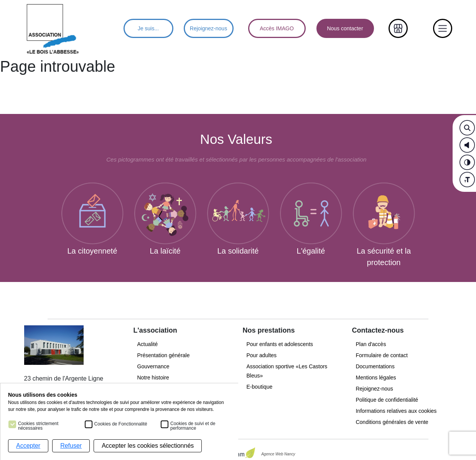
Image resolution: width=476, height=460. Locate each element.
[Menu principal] (53, 28)
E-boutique (259, 387)
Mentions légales (376, 378)
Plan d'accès (371, 344)
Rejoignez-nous (208, 28)
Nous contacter (345, 28)
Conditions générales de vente (392, 422)
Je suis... (148, 28)
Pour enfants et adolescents (280, 344)
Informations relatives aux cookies (397, 411)
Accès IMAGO (277, 28)
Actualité (148, 344)
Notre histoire (153, 378)
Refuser (71, 446)
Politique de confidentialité (387, 400)
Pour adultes (261, 355)
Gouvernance (153, 366)
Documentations (375, 366)
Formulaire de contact (381, 355)
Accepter (28, 446)
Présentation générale (164, 355)
